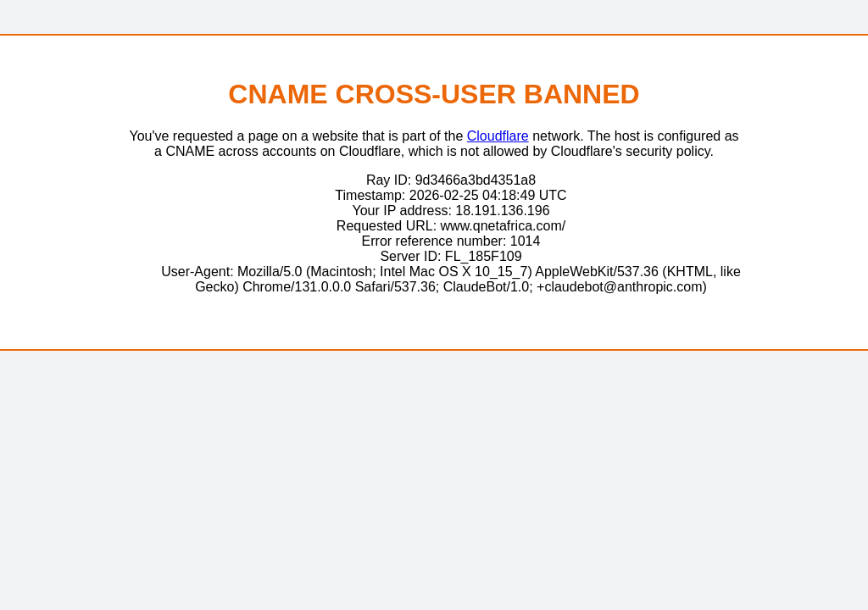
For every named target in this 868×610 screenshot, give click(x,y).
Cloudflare (498, 136)
